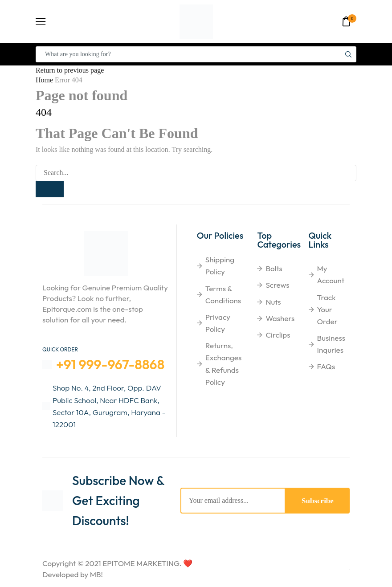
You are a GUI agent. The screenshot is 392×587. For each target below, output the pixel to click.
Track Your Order (327, 309)
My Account (331, 275)
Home (44, 80)
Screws (277, 285)
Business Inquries (331, 344)
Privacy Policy (218, 323)
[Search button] (348, 54)
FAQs (326, 367)
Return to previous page (70, 70)
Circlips (278, 335)
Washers (280, 318)
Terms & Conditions (223, 294)
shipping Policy (220, 266)
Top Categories (279, 240)
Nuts (273, 302)
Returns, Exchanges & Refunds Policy (223, 364)
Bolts (274, 269)
